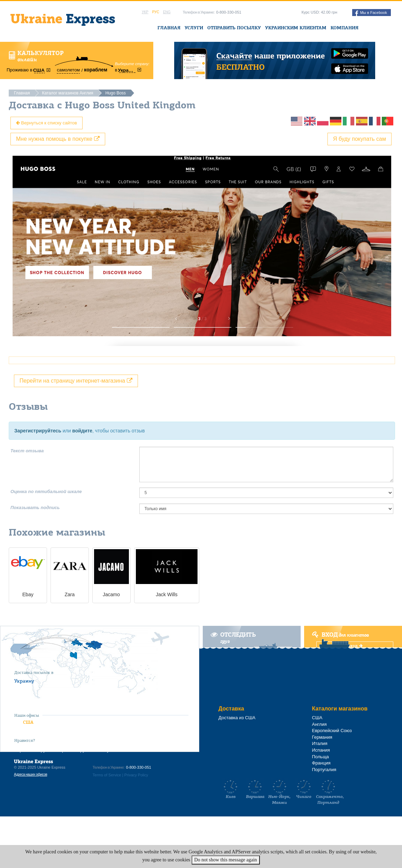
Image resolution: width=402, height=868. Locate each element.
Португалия (324, 770)
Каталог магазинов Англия (68, 93)
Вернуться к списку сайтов (47, 123)
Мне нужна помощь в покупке (58, 139)
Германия (322, 737)
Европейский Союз (332, 731)
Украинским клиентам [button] (296, 28)
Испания (321, 750)
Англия (319, 724)
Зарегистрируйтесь (38, 431)
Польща (321, 757)
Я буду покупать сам (360, 139)
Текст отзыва (27, 451)
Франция (321, 763)
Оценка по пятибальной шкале (46, 491)
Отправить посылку (234, 28)
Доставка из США (237, 718)
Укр (145, 12)
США (28, 722)
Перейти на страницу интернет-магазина (76, 381)
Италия (320, 743)
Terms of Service (107, 775)
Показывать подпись (35, 508)
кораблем (96, 70)
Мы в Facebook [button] (371, 13)
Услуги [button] (194, 28)
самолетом (68, 70)
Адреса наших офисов (30, 774)
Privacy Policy (136, 775)
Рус (156, 12)
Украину (24, 681)
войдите (82, 431)
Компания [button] (345, 28)
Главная (169, 28)
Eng (167, 12)
